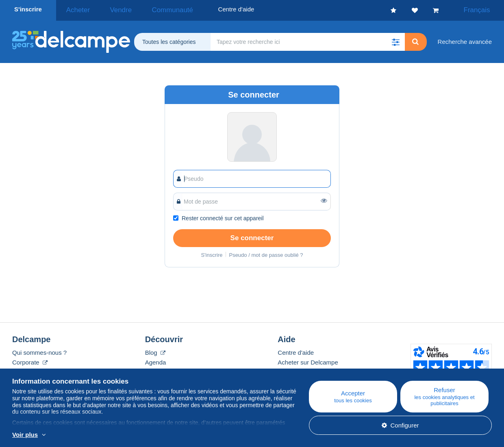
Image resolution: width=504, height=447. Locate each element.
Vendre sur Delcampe (307, 370)
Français (482, 9)
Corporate (30, 360)
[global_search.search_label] (308, 39)
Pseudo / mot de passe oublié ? (266, 253)
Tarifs (20, 370)
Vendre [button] (109, 9)
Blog (155, 350)
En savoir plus (91, 435)
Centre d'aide (296, 350)
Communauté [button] (151, 9)
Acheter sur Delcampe (308, 360)
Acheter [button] (75, 9)
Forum (154, 370)
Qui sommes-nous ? (39, 350)
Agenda (156, 360)
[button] (396, 39)
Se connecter (252, 235)
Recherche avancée (465, 39)
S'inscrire (28, 9)
